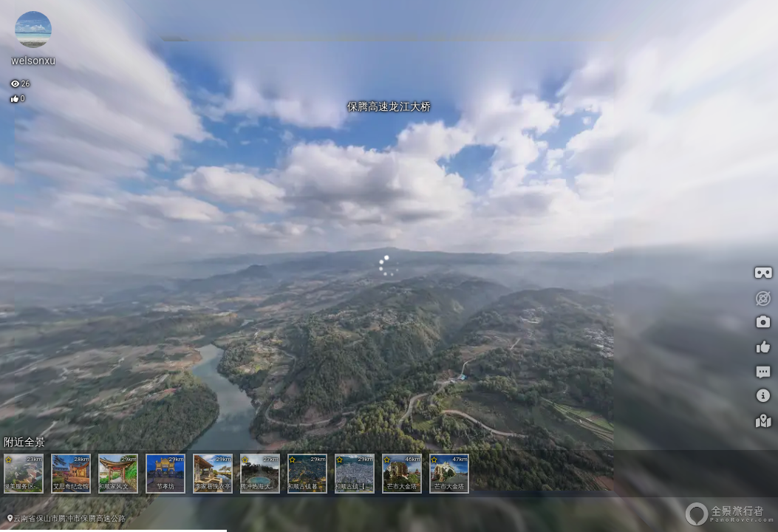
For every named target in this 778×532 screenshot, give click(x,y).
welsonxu (33, 61)
